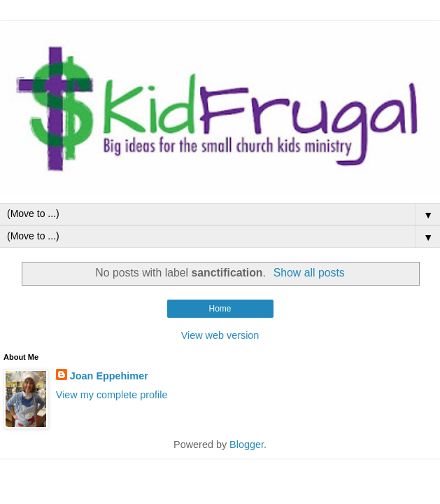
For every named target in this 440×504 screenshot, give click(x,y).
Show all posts (309, 273)
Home (220, 309)
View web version (220, 335)
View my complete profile (112, 395)
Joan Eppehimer (109, 376)
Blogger (247, 444)
